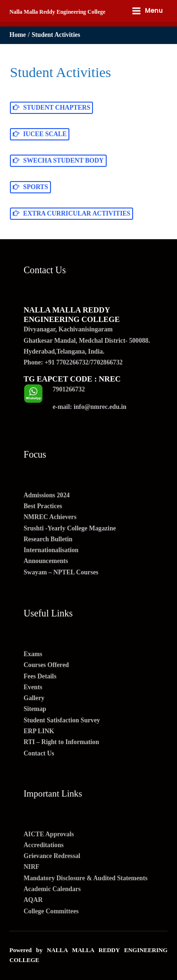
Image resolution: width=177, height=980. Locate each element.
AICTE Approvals (49, 834)
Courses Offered (46, 665)
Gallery (34, 698)
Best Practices (43, 506)
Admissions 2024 (47, 495)
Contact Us (39, 753)
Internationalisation (51, 550)
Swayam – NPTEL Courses (61, 572)
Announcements (46, 561)
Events (33, 687)
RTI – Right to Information (61, 742)
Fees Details (40, 676)
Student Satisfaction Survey (62, 720)
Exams (33, 654)
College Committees (51, 911)
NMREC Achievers (50, 517)
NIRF (31, 867)
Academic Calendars (52, 889)
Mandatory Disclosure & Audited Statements (86, 878)
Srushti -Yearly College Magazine (70, 528)
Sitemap (35, 709)
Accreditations (44, 845)
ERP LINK (39, 731)
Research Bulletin (48, 539)
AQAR (33, 900)
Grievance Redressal (52, 856)
